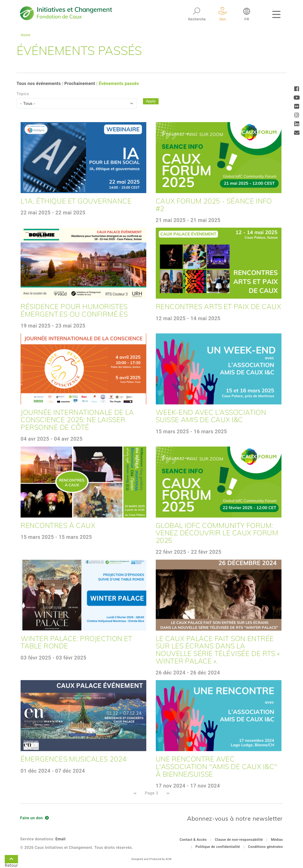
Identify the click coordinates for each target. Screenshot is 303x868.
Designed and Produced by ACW (151, 859)
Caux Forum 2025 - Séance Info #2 (214, 205)
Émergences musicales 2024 (74, 759)
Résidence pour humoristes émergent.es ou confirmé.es (74, 310)
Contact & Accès (193, 840)
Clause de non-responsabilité (239, 840)
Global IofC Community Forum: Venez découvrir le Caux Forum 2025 (217, 533)
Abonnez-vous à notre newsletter (235, 818)
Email (60, 839)
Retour (11, 860)
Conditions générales (265, 847)
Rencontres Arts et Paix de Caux (218, 306)
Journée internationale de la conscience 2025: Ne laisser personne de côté (77, 420)
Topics (23, 94)
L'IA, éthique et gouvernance (76, 201)
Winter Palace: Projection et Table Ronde (76, 642)
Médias (277, 840)
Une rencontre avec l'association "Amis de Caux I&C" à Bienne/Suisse (216, 766)
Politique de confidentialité (218, 847)
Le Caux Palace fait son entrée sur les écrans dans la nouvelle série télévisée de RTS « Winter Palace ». (218, 650)
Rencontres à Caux (58, 525)
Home (26, 35)
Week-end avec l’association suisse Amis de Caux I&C (211, 416)
